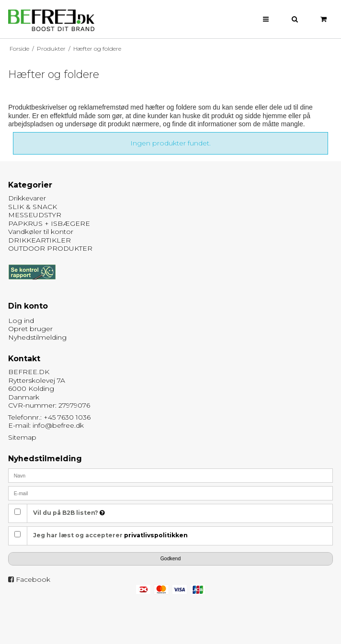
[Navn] (170, 475)
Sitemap (22, 437)
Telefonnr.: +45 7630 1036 (49, 417)
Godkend (171, 558)
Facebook (33, 579)
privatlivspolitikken (156, 535)
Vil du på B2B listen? (69, 513)
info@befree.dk (58, 425)
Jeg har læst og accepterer (110, 535)
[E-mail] (170, 492)
